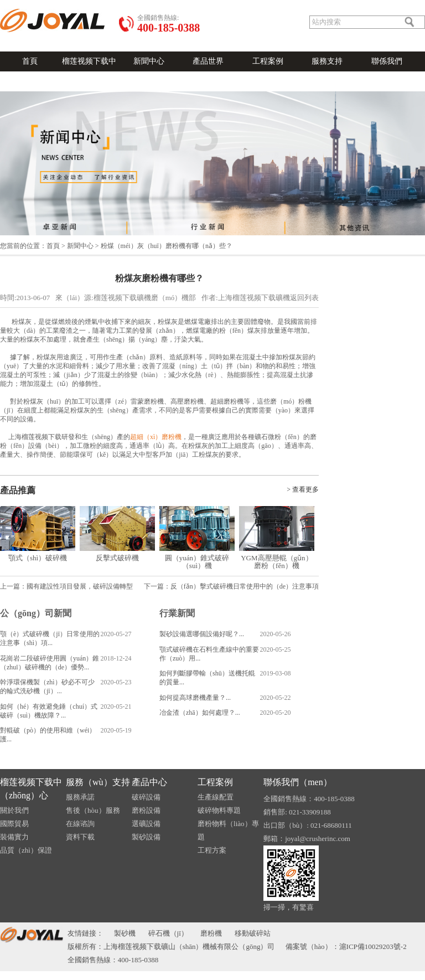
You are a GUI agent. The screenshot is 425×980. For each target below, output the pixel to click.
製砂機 (125, 933)
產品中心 (149, 782)
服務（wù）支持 (98, 782)
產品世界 (208, 61)
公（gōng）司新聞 (36, 613)
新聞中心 (149, 61)
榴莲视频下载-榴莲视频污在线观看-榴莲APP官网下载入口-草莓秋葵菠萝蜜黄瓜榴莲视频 (212, 976)
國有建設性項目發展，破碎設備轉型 (80, 586)
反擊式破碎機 (117, 558)
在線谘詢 (80, 824)
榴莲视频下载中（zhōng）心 (31, 789)
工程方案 (212, 850)
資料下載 (80, 837)
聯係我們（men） (298, 782)
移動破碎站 (253, 933)
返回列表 (304, 298)
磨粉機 (211, 933)
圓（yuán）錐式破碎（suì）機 (197, 562)
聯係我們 (387, 61)
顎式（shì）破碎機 (38, 558)
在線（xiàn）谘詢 (110, 4)
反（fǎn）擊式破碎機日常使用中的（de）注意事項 (245, 586)
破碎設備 (146, 797)
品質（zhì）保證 (26, 850)
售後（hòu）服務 (93, 810)
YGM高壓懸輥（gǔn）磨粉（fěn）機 (276, 562)
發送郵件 (42, 4)
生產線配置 (216, 797)
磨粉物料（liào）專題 (228, 830)
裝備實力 (14, 837)
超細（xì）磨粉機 (156, 437)
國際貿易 (14, 824)
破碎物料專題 (219, 810)
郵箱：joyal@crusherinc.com (307, 839)
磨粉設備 (146, 810)
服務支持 (327, 61)
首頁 (30, 61)
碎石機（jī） (168, 933)
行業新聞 (177, 613)
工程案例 (268, 61)
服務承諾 (80, 797)
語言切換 (13, 4)
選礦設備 (146, 824)
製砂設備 (146, 837)
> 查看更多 (303, 489)
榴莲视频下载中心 (89, 71)
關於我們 (70, 4)
